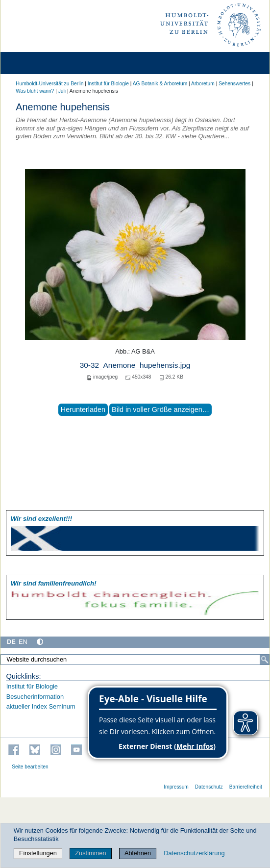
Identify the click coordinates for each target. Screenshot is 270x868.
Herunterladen (83, 409)
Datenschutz (209, 787)
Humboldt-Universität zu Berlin (49, 84)
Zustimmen (90, 853)
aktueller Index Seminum (41, 706)
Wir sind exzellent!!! (41, 519)
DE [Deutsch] (11, 642)
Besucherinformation (35, 697)
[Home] (35, 63)
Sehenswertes (234, 84)
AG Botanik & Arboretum (160, 84)
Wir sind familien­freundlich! (54, 583)
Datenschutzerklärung (194, 853)
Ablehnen (138, 853)
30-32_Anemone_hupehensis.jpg (135, 365)
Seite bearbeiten (30, 767)
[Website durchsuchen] (135, 660)
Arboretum (203, 84)
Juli (62, 91)
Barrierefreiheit (246, 787)
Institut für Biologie (108, 84)
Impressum (176, 787)
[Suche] (265, 660)
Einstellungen (38, 853)
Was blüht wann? (35, 91)
